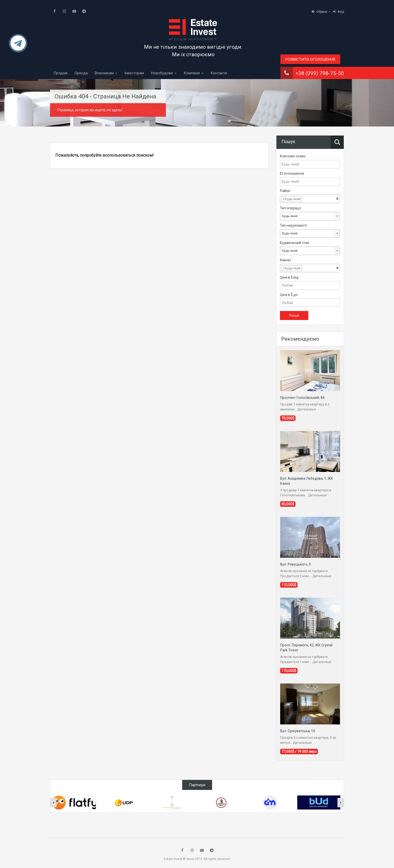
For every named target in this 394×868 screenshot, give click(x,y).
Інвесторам (134, 73)
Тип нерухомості (293, 225)
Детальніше (307, 409)
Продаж (61, 73)
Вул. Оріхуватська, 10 (298, 731)
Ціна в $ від (289, 277)
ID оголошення (292, 173)
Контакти (219, 73)
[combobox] (310, 199)
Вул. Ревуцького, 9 (295, 564)
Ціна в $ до (289, 295)
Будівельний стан (295, 243)
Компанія (192, 73)
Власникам (104, 73)
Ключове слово (293, 156)
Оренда (81, 73)
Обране (319, 12)
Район (285, 191)
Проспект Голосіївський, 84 (302, 398)
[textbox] (307, 199)
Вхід (338, 12)
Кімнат (286, 260)
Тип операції (290, 208)
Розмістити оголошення (310, 59)
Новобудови (162, 73)
